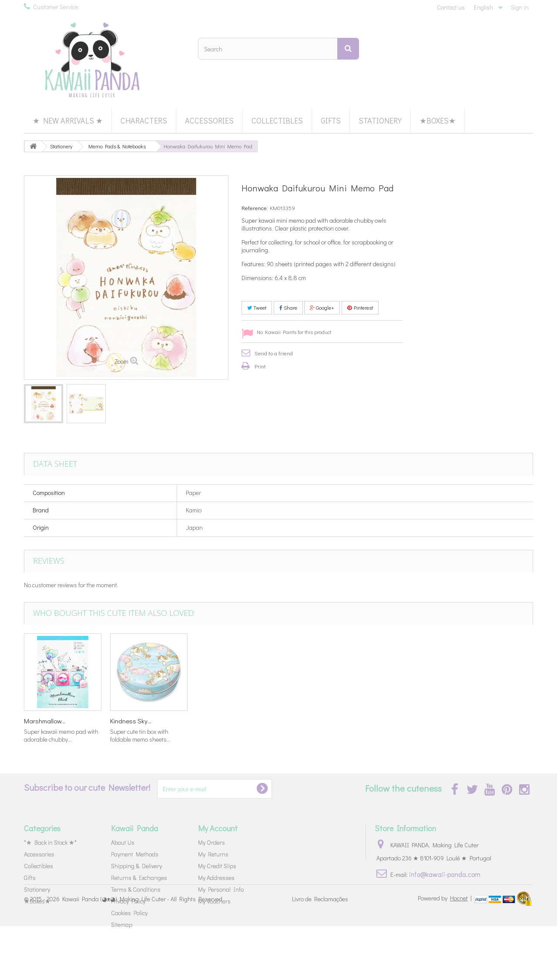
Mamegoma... (129, 721)
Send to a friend (274, 353)
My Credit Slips (217, 866)
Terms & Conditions (136, 889)
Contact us (451, 7)
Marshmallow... (217, 721)
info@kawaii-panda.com (445, 874)
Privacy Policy (128, 901)
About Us (123, 842)
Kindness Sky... (45, 721)
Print (260, 366)
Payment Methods (135, 854)
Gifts (331, 120)
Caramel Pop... (302, 721)
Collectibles (277, 120)
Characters (144, 120)
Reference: (255, 208)
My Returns (213, 854)
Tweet (257, 308)
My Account (218, 828)
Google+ (322, 308)
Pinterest (360, 308)
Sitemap (122, 925)
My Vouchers (214, 901)
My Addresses (216, 878)
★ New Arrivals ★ (68, 120)
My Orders (211, 842)
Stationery (380, 120)
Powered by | (445, 952)
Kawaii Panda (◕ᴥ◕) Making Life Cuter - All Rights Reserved (142, 953)
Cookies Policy (129, 913)
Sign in (520, 7)
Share (288, 308)
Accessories (209, 120)
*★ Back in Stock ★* (50, 842)
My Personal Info (221, 889)
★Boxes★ (438, 120)
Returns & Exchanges (139, 878)
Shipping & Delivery (136, 866)
